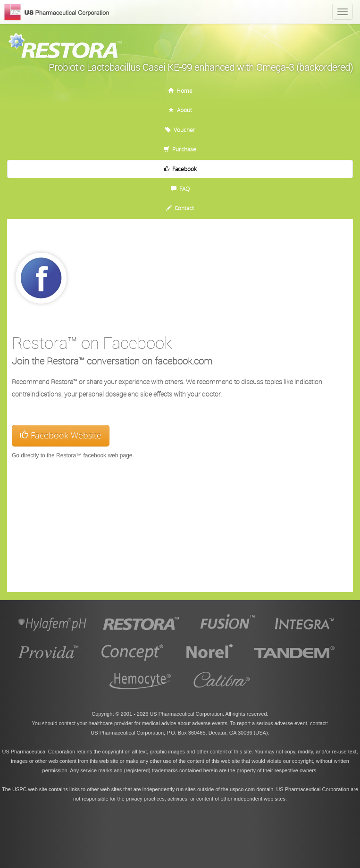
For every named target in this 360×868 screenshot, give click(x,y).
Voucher (180, 130)
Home (180, 91)
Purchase (180, 149)
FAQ (180, 189)
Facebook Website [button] (61, 435)
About (180, 110)
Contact (180, 208)
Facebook (180, 169)
